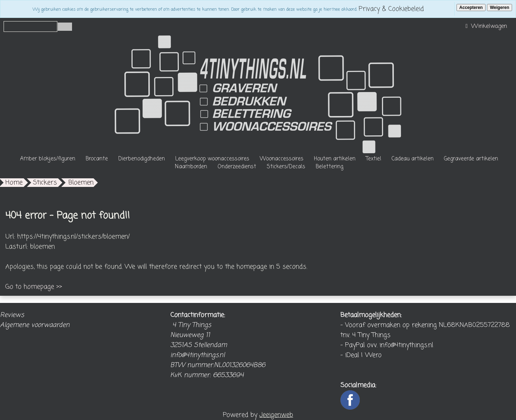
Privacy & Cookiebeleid (391, 9)
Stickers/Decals (286, 167)
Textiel (374, 159)
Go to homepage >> (34, 287)
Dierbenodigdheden (142, 159)
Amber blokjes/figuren (48, 159)
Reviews (12, 315)
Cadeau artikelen (413, 159)
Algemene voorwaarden (35, 325)
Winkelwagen (485, 26)
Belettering (329, 167)
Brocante (97, 159)
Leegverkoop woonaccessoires (212, 159)
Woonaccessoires (282, 159)
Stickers (45, 183)
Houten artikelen (335, 159)
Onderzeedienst (237, 167)
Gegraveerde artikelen (471, 159)
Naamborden (191, 167)
